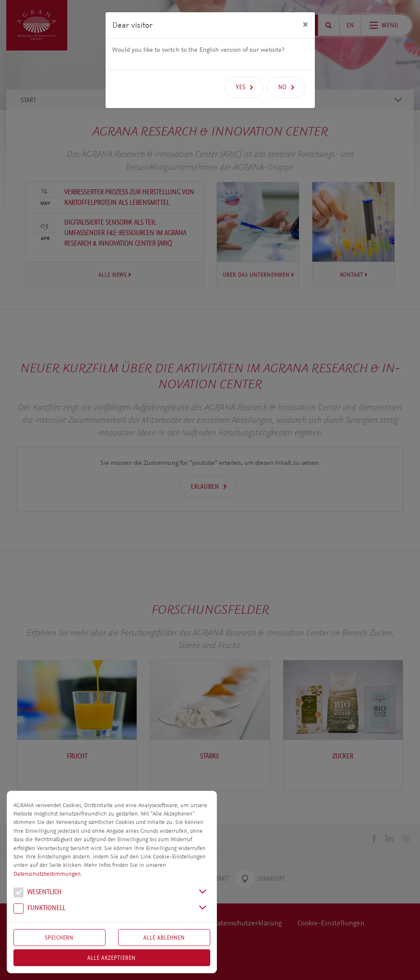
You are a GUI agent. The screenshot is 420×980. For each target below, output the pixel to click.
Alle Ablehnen (164, 938)
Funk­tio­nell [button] (40, 909)
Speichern (59, 938)
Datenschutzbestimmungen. (48, 874)
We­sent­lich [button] (37, 893)
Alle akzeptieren (112, 958)
